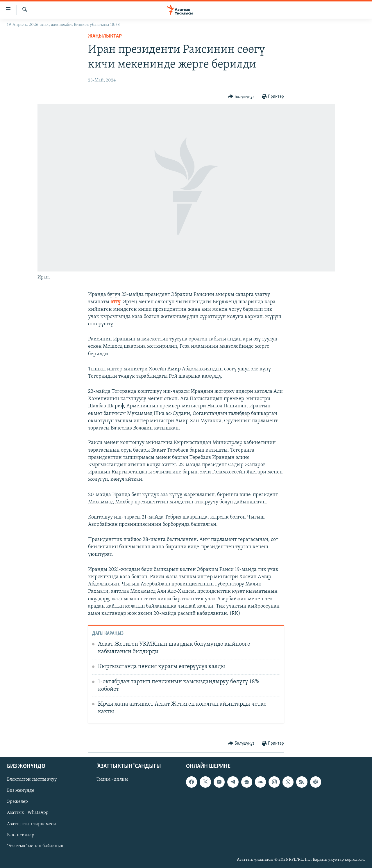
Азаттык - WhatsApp (28, 813)
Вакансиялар (21, 835)
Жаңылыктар (105, 36)
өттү (115, 302)
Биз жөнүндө (21, 791)
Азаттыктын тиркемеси (32, 824)
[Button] (241, 97)
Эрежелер (17, 802)
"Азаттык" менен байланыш (36, 846)
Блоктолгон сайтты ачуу (32, 780)
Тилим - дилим (112, 780)
